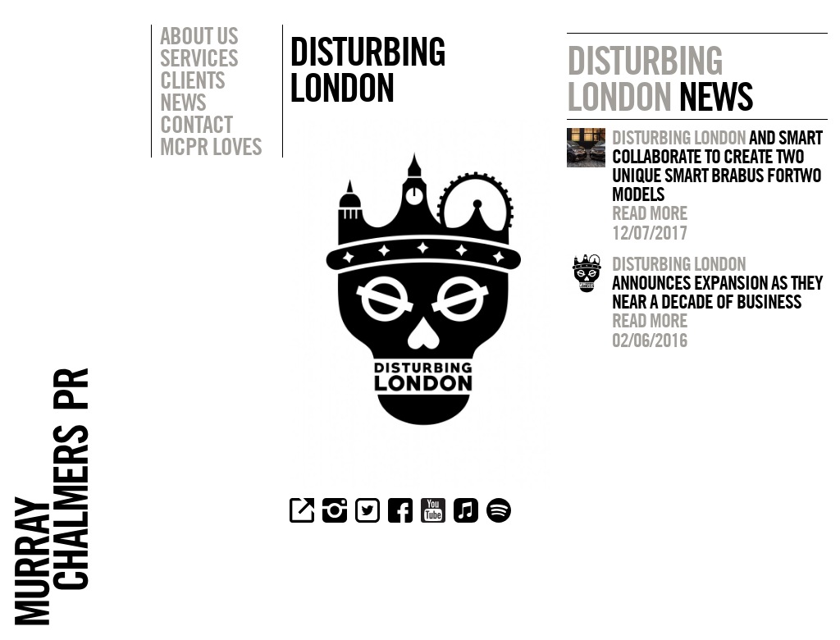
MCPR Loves (211, 146)
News (183, 102)
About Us (199, 35)
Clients (192, 80)
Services (199, 57)
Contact (196, 124)
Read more (650, 213)
